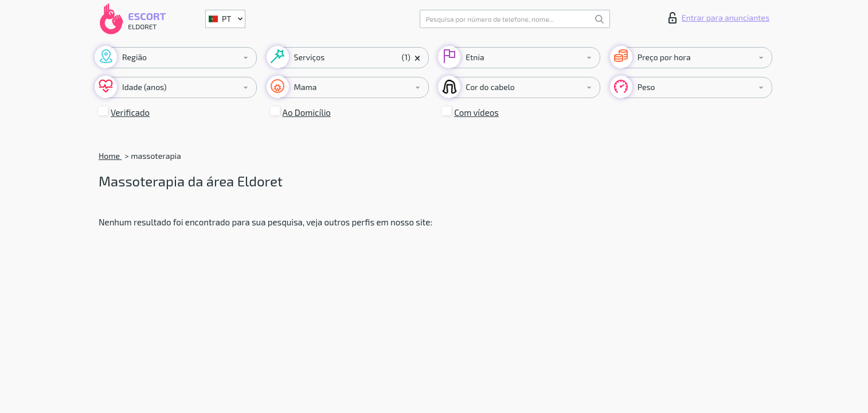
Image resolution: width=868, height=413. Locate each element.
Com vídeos (476, 112)
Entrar (719, 18)
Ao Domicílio (307, 112)
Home (110, 156)
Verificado (130, 112)
